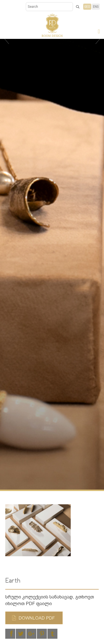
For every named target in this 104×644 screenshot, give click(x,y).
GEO (87, 7)
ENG (96, 7)
